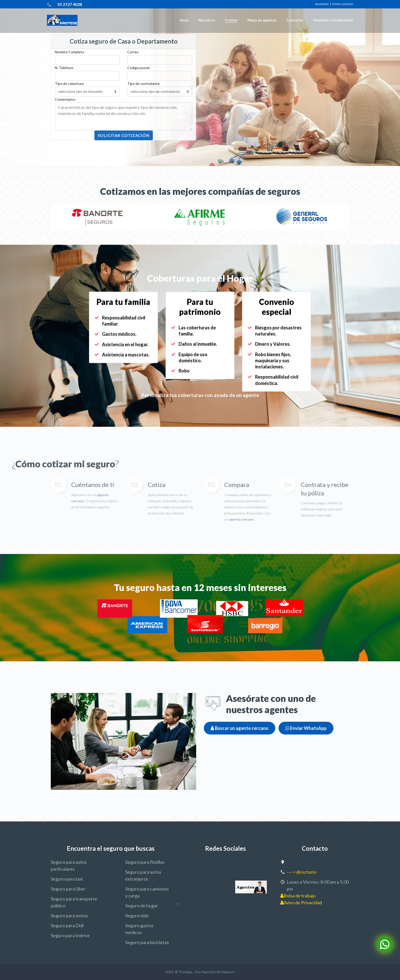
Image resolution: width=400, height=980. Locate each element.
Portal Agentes (343, 4)
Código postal (138, 68)
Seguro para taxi (67, 879)
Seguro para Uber (68, 889)
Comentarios (65, 99)
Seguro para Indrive (70, 935)
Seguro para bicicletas (147, 942)
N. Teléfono (64, 68)
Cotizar (231, 20)
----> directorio (301, 872)
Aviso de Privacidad (301, 902)
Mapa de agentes (262, 20)
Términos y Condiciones (333, 20)
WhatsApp (322, 4)
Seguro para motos (69, 915)
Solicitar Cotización (124, 135)
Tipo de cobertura (69, 83)
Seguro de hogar (142, 906)
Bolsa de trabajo (298, 896)
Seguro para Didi (67, 925)
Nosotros (207, 20)
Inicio (184, 20)
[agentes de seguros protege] (251, 887)
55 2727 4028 (70, 4)
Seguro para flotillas (145, 862)
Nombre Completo (70, 52)
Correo (133, 52)
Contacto (295, 20)
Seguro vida (137, 915)
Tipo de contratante (143, 83)
